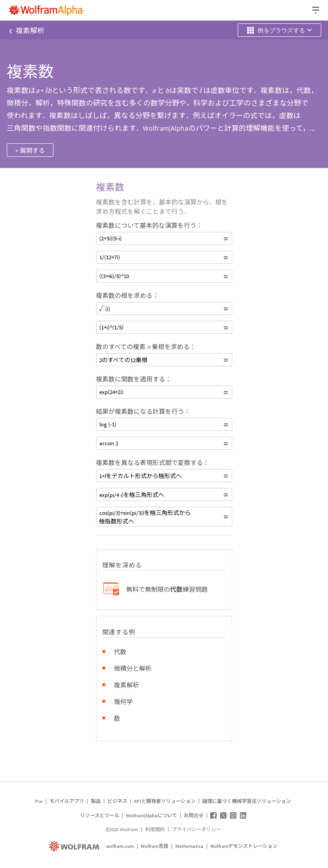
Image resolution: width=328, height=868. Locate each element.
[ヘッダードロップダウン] (316, 10)
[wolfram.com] (75, 846)
